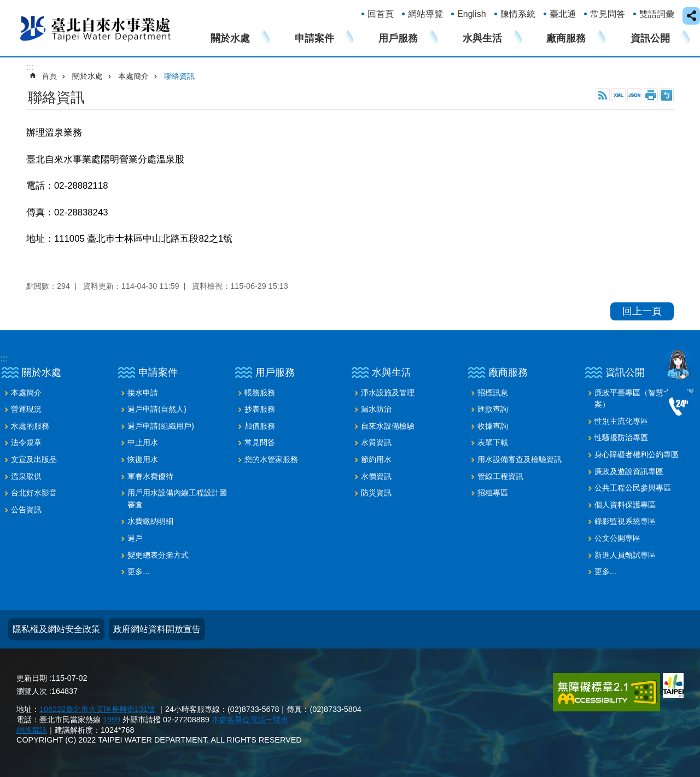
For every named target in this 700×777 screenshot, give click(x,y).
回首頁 (381, 14)
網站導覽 (425, 14)
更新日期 (32, 678)
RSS (603, 95)
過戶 (135, 538)
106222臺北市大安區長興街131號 (97, 709)
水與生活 (482, 38)
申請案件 (314, 38)
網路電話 (32, 730)
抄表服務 (260, 409)
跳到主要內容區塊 (6, 6)
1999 (112, 720)
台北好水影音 (34, 493)
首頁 (49, 76)
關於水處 (230, 38)
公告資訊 (26, 510)
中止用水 (143, 442)
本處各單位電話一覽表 (250, 720)
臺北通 (563, 14)
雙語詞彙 (657, 14)
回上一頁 (642, 311)
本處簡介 (133, 76)
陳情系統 (518, 14)
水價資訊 (376, 476)
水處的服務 (30, 426)
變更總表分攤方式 (158, 555)
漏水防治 (376, 409)
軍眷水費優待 (150, 476)
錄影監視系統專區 (625, 521)
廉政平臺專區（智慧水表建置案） (644, 399)
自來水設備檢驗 (388, 426)
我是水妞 (678, 364)
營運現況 (26, 409)
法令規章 (26, 442)
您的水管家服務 (271, 459)
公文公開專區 (617, 538)
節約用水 (376, 459)
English (471, 14)
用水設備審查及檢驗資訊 (520, 459)
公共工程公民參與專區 (633, 488)
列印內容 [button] (651, 95)
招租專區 (493, 493)
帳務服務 (260, 393)
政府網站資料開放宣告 (157, 629)
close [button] (691, 16)
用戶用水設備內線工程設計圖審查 (177, 499)
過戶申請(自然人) (157, 409)
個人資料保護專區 (625, 505)
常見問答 (608, 14)
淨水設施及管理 (388, 393)
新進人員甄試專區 (625, 555)
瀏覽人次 (32, 691)
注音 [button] (667, 95)
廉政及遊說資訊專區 (629, 471)
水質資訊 (376, 442)
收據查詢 (493, 426)
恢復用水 (143, 459)
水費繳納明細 (150, 521)
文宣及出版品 (34, 459)
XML (619, 95)
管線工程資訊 (500, 476)
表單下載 (493, 442)
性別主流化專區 (621, 421)
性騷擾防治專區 (621, 437)
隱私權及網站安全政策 (56, 629)
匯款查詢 (493, 409)
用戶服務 (398, 38)
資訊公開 (650, 38)
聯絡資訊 (179, 76)
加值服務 (260, 426)
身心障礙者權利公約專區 (637, 454)
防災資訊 (376, 493)
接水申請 (143, 393)
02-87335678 (678, 407)
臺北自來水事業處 (96, 28)
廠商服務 (566, 38)
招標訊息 (493, 393)
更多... (138, 571)
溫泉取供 (26, 476)
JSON (634, 95)
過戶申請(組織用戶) (161, 426)
